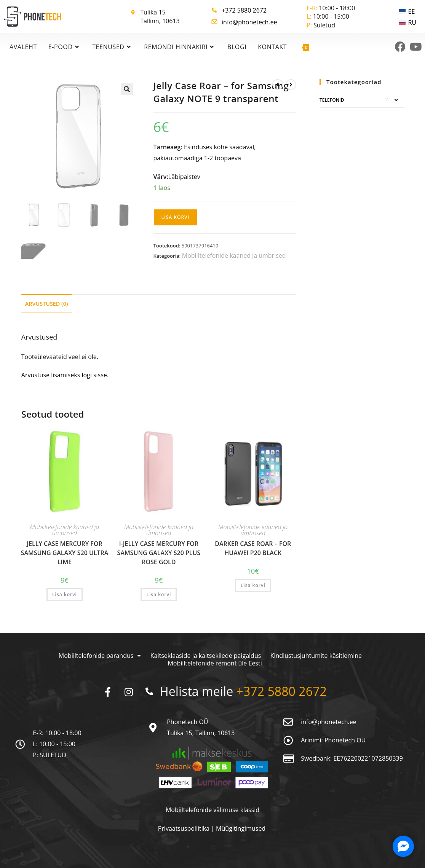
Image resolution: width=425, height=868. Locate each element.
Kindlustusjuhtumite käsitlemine (316, 656)
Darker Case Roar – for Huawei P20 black (253, 548)
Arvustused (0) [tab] (47, 304)
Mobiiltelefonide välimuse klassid (212, 810)
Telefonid (332, 100)
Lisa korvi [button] (65, 594)
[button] (127, 89)
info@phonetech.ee (249, 22)
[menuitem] (407, 11)
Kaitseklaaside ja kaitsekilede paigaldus (206, 656)
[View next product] (291, 85)
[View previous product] (278, 85)
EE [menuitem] (412, 11)
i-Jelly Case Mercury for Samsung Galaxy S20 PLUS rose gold (159, 553)
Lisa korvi (176, 217)
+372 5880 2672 (244, 10)
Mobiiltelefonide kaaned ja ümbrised (234, 255)
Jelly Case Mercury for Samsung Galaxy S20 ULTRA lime (65, 553)
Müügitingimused (241, 828)
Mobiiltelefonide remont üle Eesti (215, 663)
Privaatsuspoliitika (185, 828)
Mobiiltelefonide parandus (100, 656)
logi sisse (94, 375)
